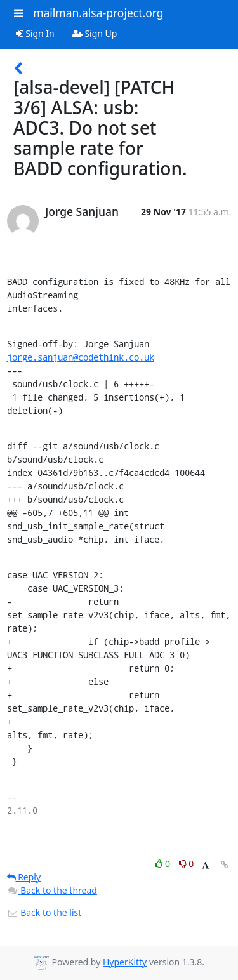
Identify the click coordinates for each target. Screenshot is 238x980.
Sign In (35, 33)
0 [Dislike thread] (187, 864)
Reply (24, 877)
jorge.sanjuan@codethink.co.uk (81, 357)
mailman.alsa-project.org (98, 13)
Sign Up (95, 33)
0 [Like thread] (163, 864)
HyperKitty (125, 962)
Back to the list (44, 912)
